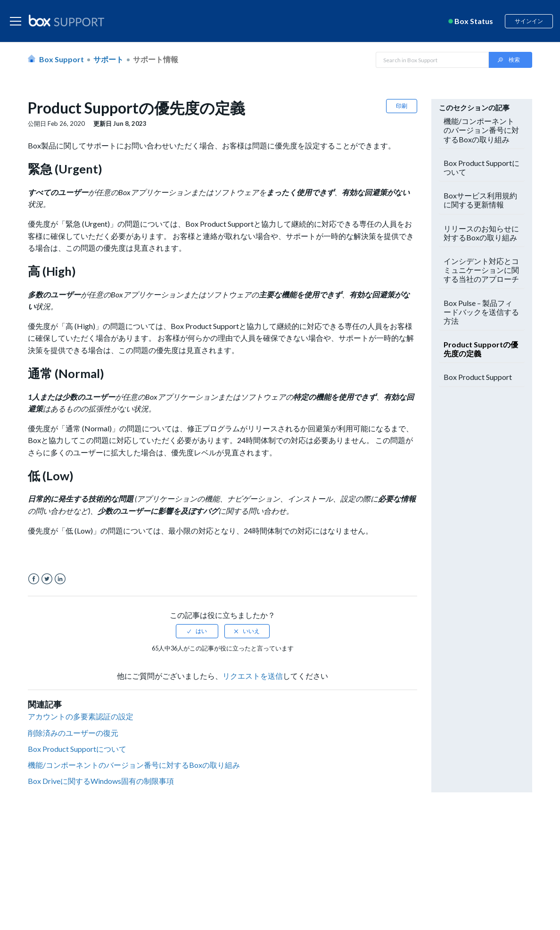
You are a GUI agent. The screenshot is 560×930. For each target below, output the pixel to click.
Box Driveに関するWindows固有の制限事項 (101, 781)
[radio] (197, 631)
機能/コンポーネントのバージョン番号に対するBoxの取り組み (134, 765)
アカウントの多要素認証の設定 (81, 716)
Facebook (34, 579)
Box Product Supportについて (77, 749)
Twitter (47, 579)
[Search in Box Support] (432, 60)
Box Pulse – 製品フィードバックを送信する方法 (481, 312)
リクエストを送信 (253, 676)
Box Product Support (478, 377)
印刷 (402, 106)
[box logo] (66, 20)
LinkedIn (60, 579)
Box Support (62, 59)
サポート (108, 59)
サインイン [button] (529, 21)
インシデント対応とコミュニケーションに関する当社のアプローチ (481, 270)
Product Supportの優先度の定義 (481, 349)
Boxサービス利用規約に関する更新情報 (480, 200)
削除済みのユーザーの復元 (73, 733)
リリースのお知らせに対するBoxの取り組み (481, 233)
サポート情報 (156, 59)
